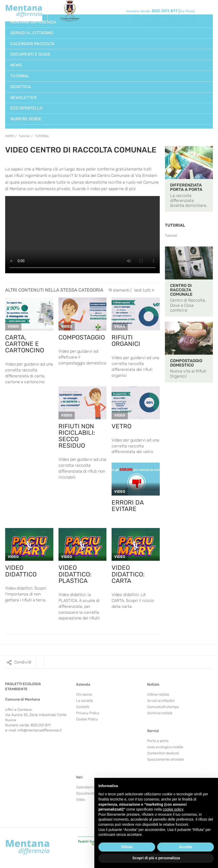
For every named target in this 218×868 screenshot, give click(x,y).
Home (10, 136)
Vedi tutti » (144, 290)
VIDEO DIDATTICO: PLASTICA (75, 574)
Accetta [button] (186, 847)
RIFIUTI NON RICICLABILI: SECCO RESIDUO (77, 436)
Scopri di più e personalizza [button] (156, 858)
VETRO (121, 426)
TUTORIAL (175, 225)
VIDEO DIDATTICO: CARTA (128, 574)
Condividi (23, 662)
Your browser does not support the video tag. (82, 235)
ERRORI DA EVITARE (128, 506)
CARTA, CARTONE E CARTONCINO (25, 344)
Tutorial (42, 136)
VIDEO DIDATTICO (21, 571)
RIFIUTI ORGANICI (126, 341)
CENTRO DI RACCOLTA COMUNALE (181, 290)
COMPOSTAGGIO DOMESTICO (186, 363)
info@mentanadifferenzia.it (40, 730)
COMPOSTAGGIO (82, 337)
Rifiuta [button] (127, 847)
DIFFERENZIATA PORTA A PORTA (186, 187)
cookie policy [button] (173, 809)
